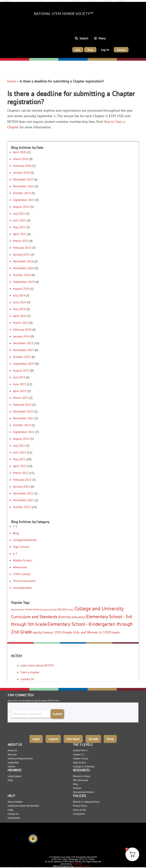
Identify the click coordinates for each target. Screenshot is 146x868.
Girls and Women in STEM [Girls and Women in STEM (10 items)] (92, 632)
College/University (130, 60)
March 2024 (21, 323)
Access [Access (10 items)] (63, 609)
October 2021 (22, 507)
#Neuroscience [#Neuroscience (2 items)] (18, 610)
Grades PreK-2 (80, 749)
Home (12, 81)
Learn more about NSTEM (37, 665)
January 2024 (21, 336)
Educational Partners (84, 791)
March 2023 (21, 398)
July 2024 (19, 295)
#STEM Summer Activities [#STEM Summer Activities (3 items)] (45, 610)
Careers (11, 765)
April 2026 (20, 152)
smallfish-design (82, 865)
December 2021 (23, 493)
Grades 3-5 (79, 753)
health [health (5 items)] (116, 632)
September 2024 (24, 282)
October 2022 (22, 425)
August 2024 (21, 289)
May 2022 (19, 459)
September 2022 (24, 432)
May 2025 (19, 227)
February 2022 (22, 480)
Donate (93, 738)
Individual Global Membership (23, 805)
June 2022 (20, 452)
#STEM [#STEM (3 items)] (29, 610)
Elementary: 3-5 (41, 60)
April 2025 (20, 234)
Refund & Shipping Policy (86, 801)
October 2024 (22, 275)
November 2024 (23, 268)
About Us (12, 749)
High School (21, 547)
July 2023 (19, 377)
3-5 (15, 526)
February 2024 (22, 329)
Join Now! (73, 738)
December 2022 (23, 411)
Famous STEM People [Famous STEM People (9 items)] (57, 632)
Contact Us (27, 679)
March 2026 (21, 159)
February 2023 (22, 405)
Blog (16, 533)
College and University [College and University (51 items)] (99, 608)
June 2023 (20, 384)
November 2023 (23, 350)
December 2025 (23, 179)
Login (36, 738)
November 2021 (23, 500)
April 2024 (20, 316)
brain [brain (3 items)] (71, 610)
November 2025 (23, 186)
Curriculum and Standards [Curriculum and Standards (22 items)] (34, 617)
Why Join (12, 753)
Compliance (79, 813)
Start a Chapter (15, 801)
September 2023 (24, 364)
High (91, 60)
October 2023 (22, 357)
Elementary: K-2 (12, 60)
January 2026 (21, 173)
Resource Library (82, 775)
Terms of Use (80, 809)
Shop (110, 738)
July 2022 (19, 445)
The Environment (24, 581)
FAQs (10, 809)
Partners (77, 787)
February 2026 (22, 166)
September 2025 (24, 200)
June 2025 (20, 220)
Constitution (14, 817)
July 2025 (19, 213)
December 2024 (23, 261)
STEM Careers (22, 574)
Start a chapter (30, 672)
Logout (53, 738)
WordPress (77, 863)
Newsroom (20, 567)
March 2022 (21, 473)
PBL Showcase (81, 779)
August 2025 (21, 207)
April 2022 (20, 466)
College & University (84, 765)
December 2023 (23, 343)
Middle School (22, 560)
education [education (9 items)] (79, 617)
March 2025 (21, 241)
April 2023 (20, 391)
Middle (63, 60)
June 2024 (20, 302)
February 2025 (22, 248)
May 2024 (19, 309)
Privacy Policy (80, 805)
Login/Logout (15, 775)
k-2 (15, 554)
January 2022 (21, 486)
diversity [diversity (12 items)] (64, 617)
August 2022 (21, 439)
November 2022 (23, 418)
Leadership (13, 761)
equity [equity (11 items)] (37, 632)
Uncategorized (22, 588)
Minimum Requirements (20, 757)
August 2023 (21, 370)
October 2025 (22, 193)
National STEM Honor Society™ (63, 14)
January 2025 (21, 254)
